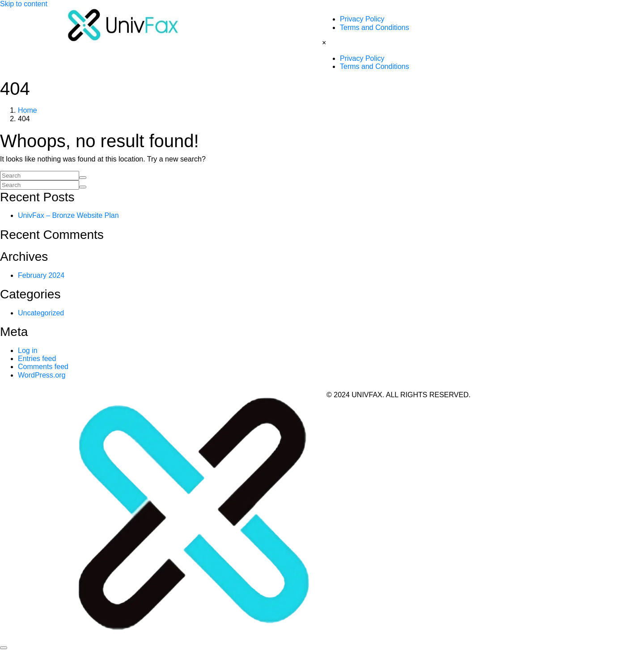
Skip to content (24, 4)
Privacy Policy (362, 19)
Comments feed (43, 367)
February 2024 (41, 275)
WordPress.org (42, 375)
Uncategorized (41, 313)
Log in (28, 350)
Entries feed (37, 359)
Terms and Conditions (375, 28)
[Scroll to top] (4, 648)
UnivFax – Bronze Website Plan (68, 215)
